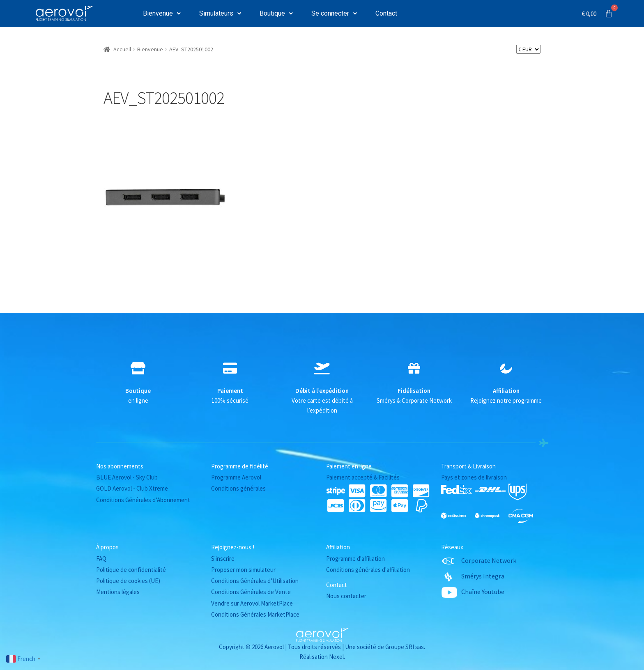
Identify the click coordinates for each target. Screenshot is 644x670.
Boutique (276, 13)
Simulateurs (220, 13)
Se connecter (334, 13)
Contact (386, 13)
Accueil (122, 49)
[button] (162, 14)
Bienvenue (162, 13)
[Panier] (597, 14)
